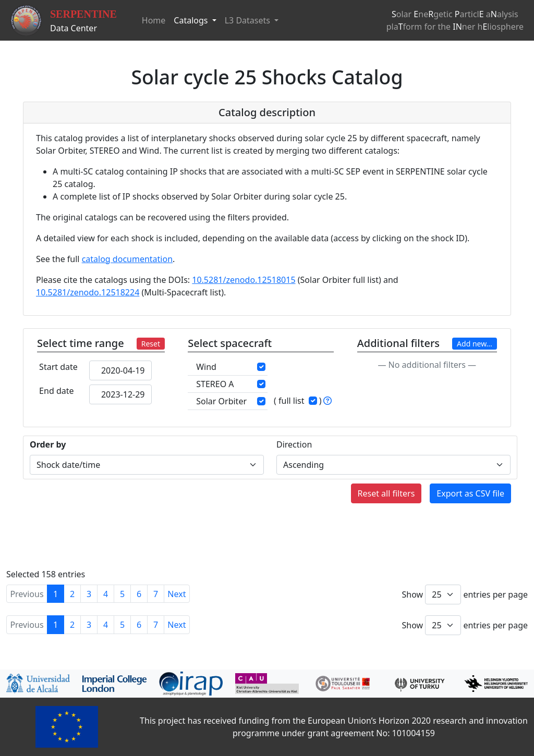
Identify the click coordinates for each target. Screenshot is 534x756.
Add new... (475, 344)
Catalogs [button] (192, 20)
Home (154, 20)
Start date (58, 367)
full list (292, 401)
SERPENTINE (83, 14)
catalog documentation (127, 259)
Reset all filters (386, 493)
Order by (48, 444)
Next (177, 594)
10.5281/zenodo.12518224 (88, 292)
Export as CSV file (470, 493)
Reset (151, 344)
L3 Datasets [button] (248, 20)
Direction (294, 444)
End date (56, 391)
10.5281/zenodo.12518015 (244, 280)
